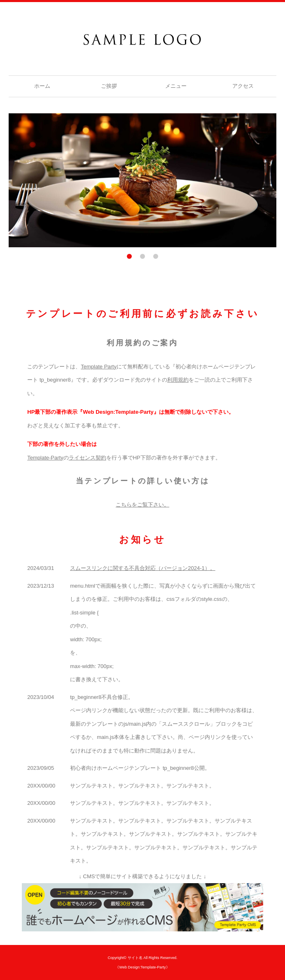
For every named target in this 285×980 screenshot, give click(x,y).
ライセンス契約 (88, 458)
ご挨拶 (109, 86)
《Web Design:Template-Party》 (142, 967)
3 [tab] (156, 256)
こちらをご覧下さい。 (142, 505)
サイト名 (135, 958)
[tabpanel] (143, 181)
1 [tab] (129, 256)
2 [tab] (142, 256)
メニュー (176, 86)
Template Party (99, 367)
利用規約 (178, 380)
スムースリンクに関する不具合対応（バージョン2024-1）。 (142, 568)
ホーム (42, 86)
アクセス (243, 86)
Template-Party (45, 458)
